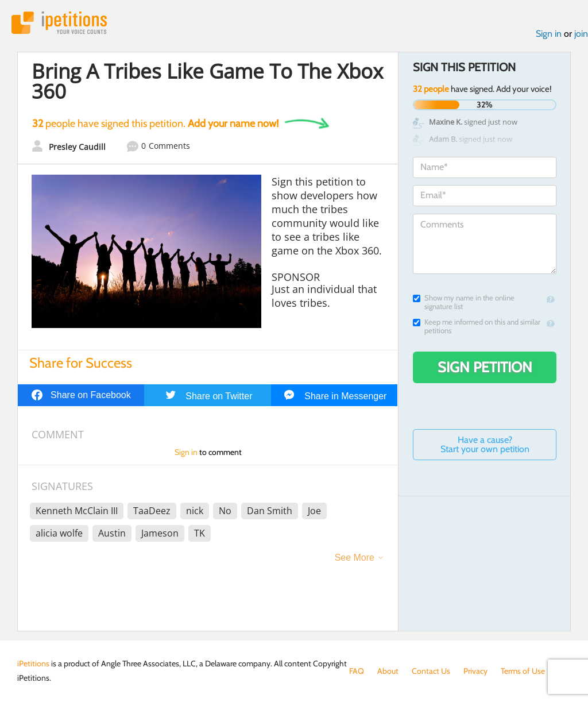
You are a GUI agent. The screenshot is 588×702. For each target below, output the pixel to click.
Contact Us (431, 671)
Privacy (475, 671)
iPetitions (59, 23)
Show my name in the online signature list (464, 302)
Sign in (549, 34)
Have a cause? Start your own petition (485, 444)
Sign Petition (485, 367)
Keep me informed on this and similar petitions (477, 326)
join (581, 34)
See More (355, 558)
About (388, 671)
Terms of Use (523, 671)
